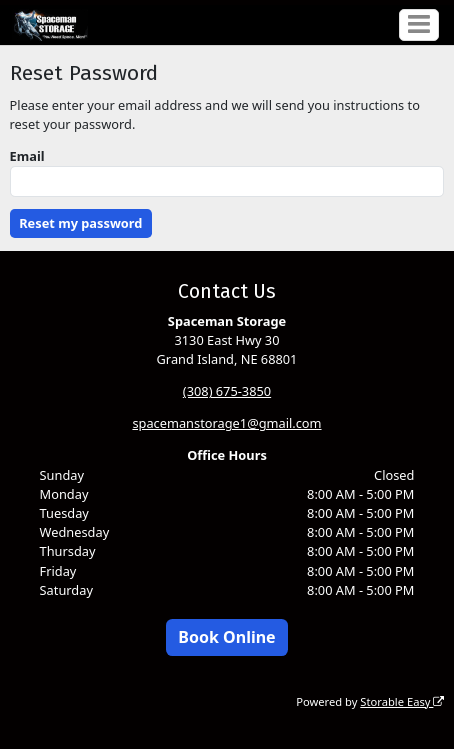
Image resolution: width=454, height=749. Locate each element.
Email (27, 156)
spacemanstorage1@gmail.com (226, 423)
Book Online (226, 637)
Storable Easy (402, 701)
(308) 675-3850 (227, 391)
